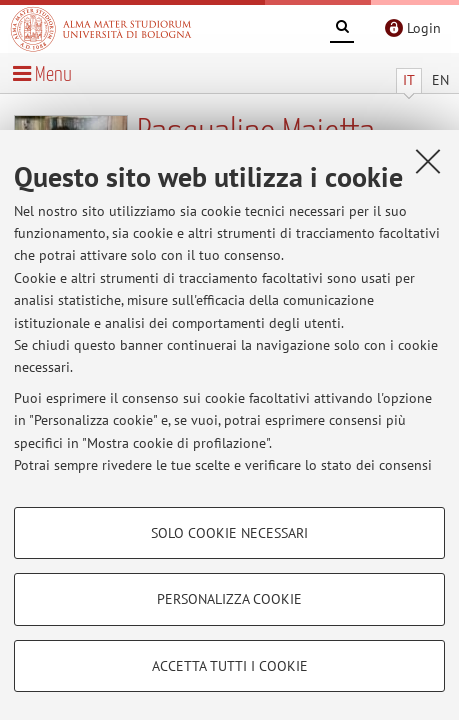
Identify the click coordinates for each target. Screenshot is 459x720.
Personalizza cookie (229, 599)
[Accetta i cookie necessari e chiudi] (428, 161)
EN (440, 80)
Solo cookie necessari (229, 533)
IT (409, 80)
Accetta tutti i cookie (230, 666)
